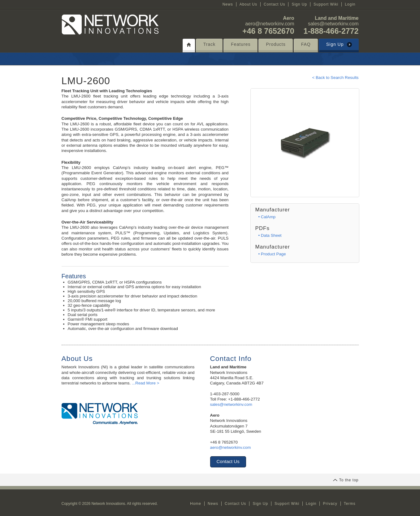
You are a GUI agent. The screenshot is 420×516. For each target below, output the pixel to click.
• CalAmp (267, 217)
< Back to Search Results (335, 78)
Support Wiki (326, 4)
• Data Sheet (270, 235)
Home (196, 504)
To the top (346, 480)
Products (276, 44)
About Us (248, 4)
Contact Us (274, 4)
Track (209, 44)
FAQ (306, 44)
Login (350, 4)
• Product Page (272, 254)
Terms (350, 504)
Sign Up (299, 4)
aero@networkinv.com (270, 24)
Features (241, 44)
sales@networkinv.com (333, 24)
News (228, 4)
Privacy (330, 504)
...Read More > (146, 383)
